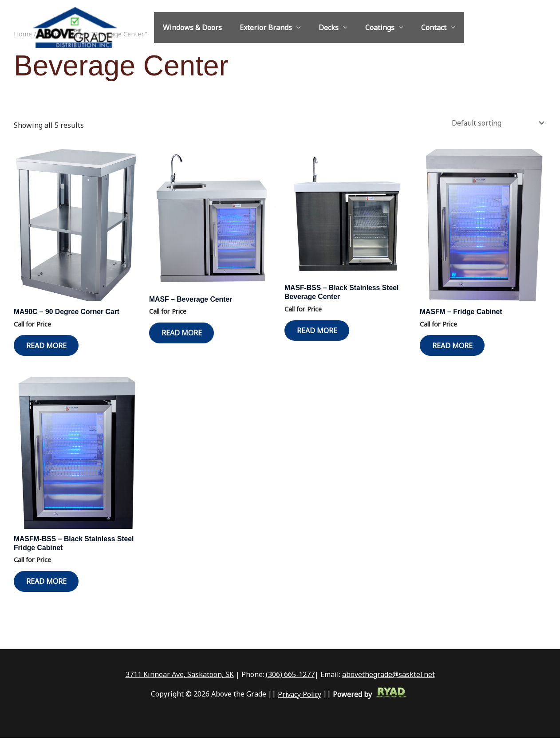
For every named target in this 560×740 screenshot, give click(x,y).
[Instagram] (512, 28)
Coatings (367, 28)
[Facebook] (525, 28)
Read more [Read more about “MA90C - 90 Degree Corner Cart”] (49, 344)
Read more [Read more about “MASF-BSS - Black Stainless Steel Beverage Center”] (319, 330)
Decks (320, 28)
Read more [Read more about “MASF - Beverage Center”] (184, 332)
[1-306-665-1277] (485, 28)
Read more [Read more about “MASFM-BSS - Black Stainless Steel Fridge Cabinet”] (49, 583)
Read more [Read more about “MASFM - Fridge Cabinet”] (455, 344)
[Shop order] (495, 122)
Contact (418, 28)
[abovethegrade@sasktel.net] (499, 28)
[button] (542, 28)
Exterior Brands (260, 28)
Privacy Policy (300, 697)
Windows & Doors (191, 28)
